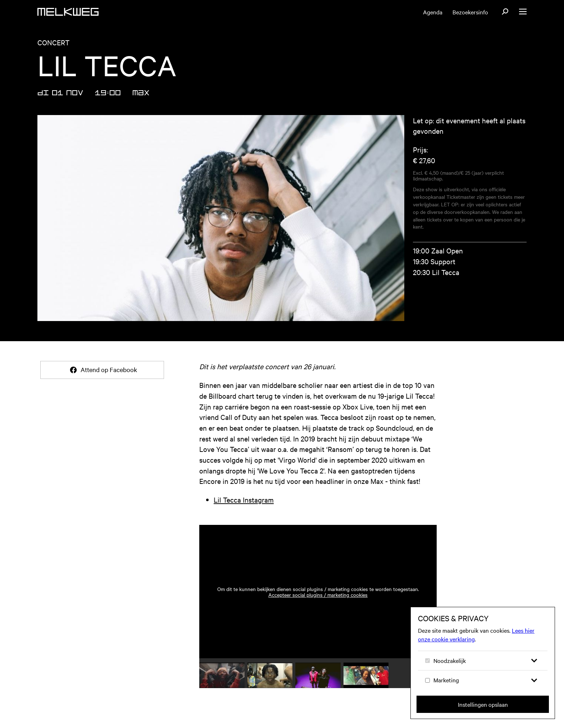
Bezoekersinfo (470, 12)
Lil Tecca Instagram (244, 500)
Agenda (433, 12)
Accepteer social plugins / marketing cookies (318, 595)
